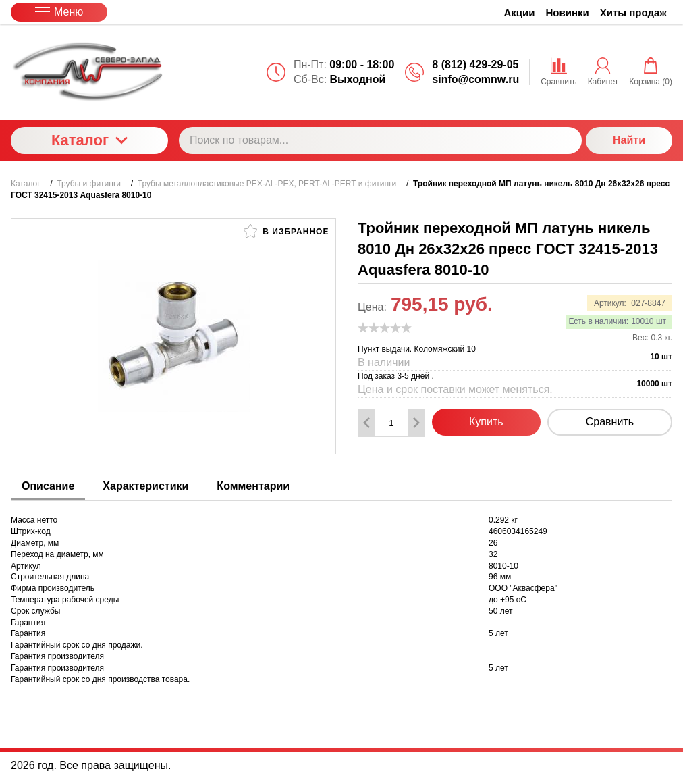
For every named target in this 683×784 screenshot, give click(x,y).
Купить (486, 422)
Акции (520, 12)
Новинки (568, 12)
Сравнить (610, 422)
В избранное (286, 231)
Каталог (89, 140)
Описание (48, 486)
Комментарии (253, 486)
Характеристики (145, 486)
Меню (59, 12)
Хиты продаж (633, 12)
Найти (629, 140)
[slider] (385, 328)
